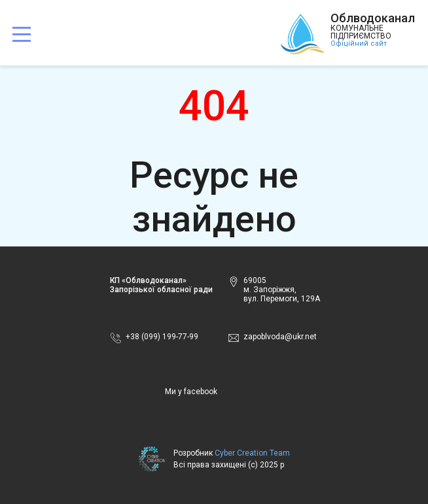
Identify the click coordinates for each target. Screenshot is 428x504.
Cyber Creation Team (252, 453)
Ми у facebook (191, 392)
